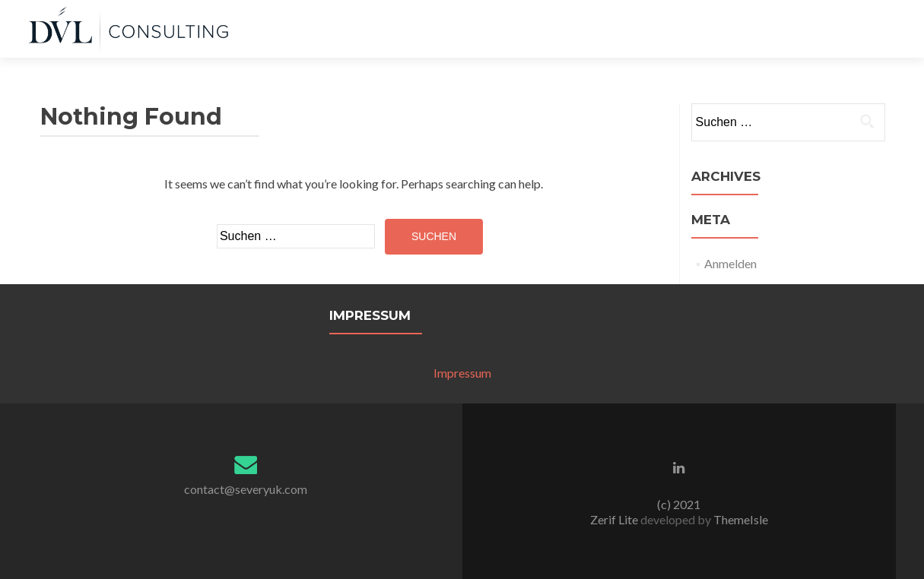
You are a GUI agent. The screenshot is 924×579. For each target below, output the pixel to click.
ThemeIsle (741, 519)
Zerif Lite (615, 519)
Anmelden (730, 263)
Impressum (462, 373)
